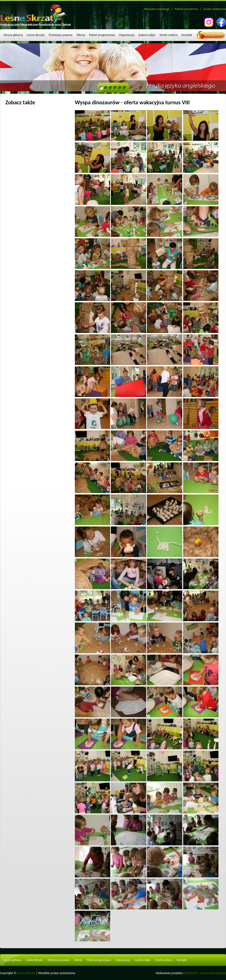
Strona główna (13, 35)
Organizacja (127, 35)
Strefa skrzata (214, 35)
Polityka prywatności (186, 9)
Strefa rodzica (168, 35)
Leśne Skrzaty (36, 35)
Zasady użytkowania (215, 9)
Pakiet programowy (102, 35)
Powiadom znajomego (157, 9)
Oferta (81, 35)
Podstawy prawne (61, 35)
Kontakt (187, 35)
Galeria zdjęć (147, 35)
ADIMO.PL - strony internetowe (205, 973)
